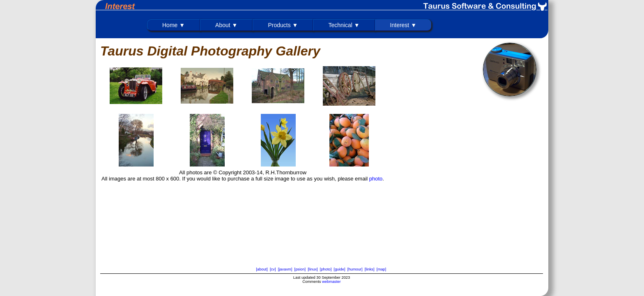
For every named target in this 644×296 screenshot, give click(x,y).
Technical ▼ (344, 25)
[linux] (313, 269)
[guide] (340, 269)
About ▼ (226, 25)
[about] (262, 269)
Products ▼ (283, 25)
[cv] (273, 269)
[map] (381, 269)
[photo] (326, 269)
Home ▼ (174, 25)
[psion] (300, 269)
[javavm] (285, 269)
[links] (370, 269)
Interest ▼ (403, 25)
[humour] (355, 269)
